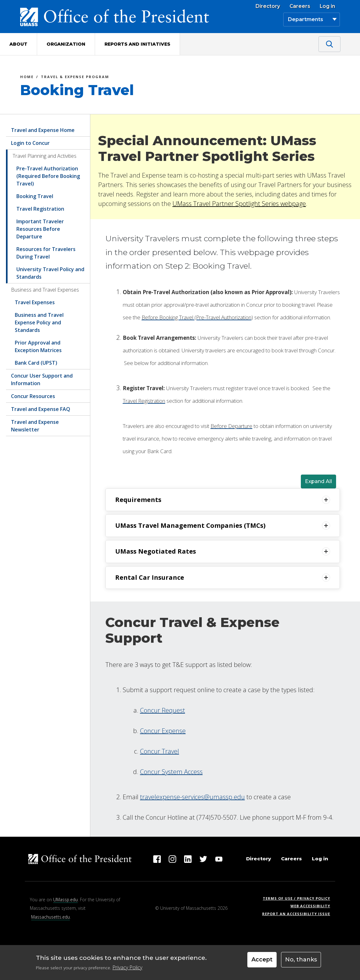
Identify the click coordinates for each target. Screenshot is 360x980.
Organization (66, 44)
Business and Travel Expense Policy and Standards (39, 322)
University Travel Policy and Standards (50, 273)
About (18, 44)
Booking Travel (35, 196)
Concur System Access (171, 772)
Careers (300, 6)
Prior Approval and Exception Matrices (38, 346)
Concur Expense (163, 731)
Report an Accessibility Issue (298, 914)
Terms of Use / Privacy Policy (298, 898)
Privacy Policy (127, 967)
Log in (327, 6)
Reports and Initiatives (137, 44)
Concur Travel (160, 751)
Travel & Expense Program (75, 78)
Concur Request (163, 710)
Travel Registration (40, 209)
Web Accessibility (310, 906)
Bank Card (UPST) (36, 363)
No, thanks (301, 960)
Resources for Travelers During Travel (46, 253)
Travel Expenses (35, 302)
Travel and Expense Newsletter (35, 426)
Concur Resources (33, 396)
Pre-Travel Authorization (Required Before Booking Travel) (48, 176)
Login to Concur (30, 143)
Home (27, 78)
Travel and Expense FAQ (41, 409)
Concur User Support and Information (42, 379)
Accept (262, 960)
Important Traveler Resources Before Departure (40, 229)
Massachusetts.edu (51, 917)
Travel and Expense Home (43, 130)
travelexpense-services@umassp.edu (192, 797)
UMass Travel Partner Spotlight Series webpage (239, 204)
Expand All (318, 481)
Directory (268, 6)
